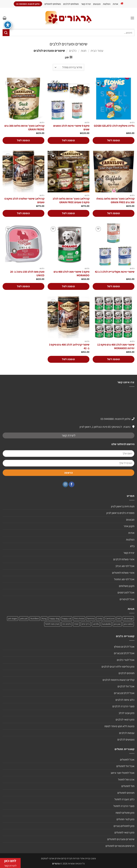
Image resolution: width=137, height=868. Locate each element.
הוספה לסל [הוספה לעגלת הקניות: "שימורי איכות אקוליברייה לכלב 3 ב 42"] (114, 286)
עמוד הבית (97, 51)
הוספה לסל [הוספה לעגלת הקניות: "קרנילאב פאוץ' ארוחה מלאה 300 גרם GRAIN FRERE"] (23, 140)
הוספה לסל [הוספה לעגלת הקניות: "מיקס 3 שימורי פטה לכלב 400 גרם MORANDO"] (68, 286)
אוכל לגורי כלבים (126, 660)
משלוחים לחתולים (53, 4)
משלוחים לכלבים (71, 4)
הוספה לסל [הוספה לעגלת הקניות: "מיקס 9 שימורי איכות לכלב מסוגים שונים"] (68, 140)
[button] (132, 18)
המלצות (107, 4)
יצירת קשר (86, 4)
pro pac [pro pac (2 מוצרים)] (117, 624)
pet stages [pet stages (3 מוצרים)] (13, 618)
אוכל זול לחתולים (125, 766)
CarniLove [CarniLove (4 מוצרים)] (110, 618)
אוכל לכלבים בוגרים (124, 653)
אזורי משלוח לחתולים (123, 573)
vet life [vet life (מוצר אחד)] (96, 624)
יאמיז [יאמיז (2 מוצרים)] (76, 624)
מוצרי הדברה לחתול (124, 806)
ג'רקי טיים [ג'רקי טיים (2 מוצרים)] (86, 624)
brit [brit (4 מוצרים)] (119, 618)
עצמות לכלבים (127, 733)
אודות (115, 4)
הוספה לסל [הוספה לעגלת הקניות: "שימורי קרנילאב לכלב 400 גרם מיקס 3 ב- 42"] (68, 359)
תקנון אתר (129, 526)
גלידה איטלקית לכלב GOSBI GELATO (114, 126)
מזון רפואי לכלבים (125, 720)
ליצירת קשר (69, 435)
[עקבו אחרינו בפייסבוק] (72, 484)
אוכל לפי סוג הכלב (125, 566)
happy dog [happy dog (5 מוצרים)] (54, 618)
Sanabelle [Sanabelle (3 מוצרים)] (106, 624)
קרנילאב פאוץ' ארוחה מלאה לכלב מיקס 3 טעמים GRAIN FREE (71, 201)
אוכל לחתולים (127, 760)
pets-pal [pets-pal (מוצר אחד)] (24, 618)
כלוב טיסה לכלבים (125, 700)
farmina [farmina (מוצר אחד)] (91, 618)
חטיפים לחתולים (126, 793)
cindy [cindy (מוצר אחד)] (100, 618)
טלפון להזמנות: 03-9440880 (116, 419)
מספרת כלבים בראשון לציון (120, 513)
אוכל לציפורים (127, 599)
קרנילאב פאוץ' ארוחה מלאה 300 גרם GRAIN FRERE (24, 128)
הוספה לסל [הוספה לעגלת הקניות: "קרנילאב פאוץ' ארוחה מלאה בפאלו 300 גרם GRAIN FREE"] (114, 213)
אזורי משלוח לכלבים (124, 559)
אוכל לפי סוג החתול (124, 579)
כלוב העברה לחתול (124, 799)
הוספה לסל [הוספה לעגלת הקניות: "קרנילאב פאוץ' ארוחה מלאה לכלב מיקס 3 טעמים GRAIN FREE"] (68, 213)
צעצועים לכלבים (126, 739)
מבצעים (97, 4)
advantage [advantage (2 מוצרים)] (128, 618)
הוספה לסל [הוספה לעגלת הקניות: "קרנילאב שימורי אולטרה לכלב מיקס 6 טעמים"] (23, 213)
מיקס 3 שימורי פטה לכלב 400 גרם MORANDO (72, 274)
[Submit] (6, 33)
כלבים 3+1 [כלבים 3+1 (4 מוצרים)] (67, 624)
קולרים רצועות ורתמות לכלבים (119, 680)
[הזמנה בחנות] (68, 67)
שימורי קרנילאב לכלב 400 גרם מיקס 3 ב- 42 (69, 346)
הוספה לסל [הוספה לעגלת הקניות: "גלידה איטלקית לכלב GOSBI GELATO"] (114, 140)
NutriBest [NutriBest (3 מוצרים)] (35, 618)
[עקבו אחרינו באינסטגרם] (65, 484)
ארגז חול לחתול (126, 780)
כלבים (73, 51)
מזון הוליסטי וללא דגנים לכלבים (118, 667)
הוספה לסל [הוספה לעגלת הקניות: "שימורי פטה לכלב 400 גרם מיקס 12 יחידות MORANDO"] (114, 359)
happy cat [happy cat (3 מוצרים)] (67, 618)
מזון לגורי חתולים (125, 819)
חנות (84, 51)
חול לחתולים (128, 786)
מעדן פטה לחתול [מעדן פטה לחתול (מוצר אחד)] (52, 624)
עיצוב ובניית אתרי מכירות (84, 858)
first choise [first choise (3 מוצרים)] (79, 618)
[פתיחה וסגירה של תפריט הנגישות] (8, 25)
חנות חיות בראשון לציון (123, 506)
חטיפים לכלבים (127, 673)
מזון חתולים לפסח (125, 813)
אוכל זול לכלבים (126, 686)
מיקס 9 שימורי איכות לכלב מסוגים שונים (71, 128)
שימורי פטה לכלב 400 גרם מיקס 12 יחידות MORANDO (116, 346)
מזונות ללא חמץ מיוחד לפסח (119, 726)
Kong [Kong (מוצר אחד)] (44, 618)
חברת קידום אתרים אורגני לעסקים (57, 858)
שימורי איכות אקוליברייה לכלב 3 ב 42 (115, 272)
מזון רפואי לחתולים (124, 832)
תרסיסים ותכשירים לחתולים (120, 846)
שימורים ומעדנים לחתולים (121, 839)
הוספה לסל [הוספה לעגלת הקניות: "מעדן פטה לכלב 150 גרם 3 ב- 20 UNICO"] (23, 286)
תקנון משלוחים (127, 586)
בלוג (132, 546)
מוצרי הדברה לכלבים (123, 706)
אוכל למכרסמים (126, 593)
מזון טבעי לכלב (127, 713)
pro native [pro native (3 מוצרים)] (128, 624)
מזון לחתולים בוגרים (124, 826)
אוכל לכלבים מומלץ (124, 647)
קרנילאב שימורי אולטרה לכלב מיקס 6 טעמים (24, 201)
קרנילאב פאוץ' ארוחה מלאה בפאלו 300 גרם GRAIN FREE (115, 201)
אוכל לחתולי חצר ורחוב (122, 773)
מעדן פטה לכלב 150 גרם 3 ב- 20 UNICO (27, 274)
